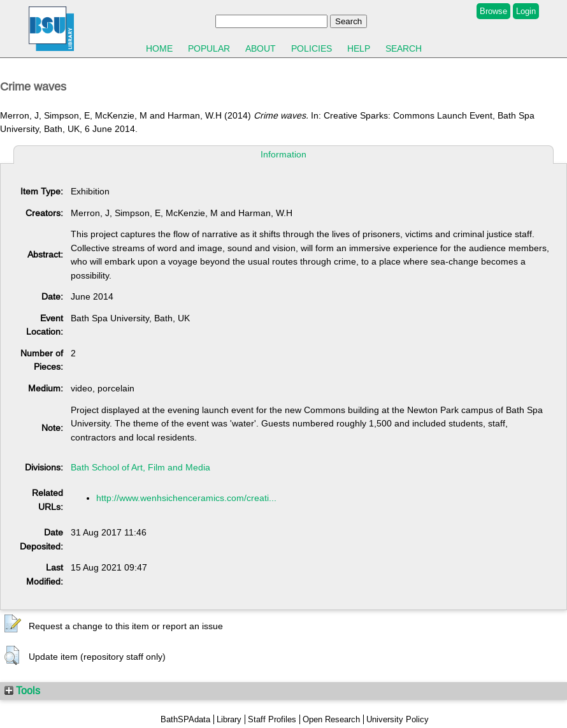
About (261, 48)
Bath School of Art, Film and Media (140, 467)
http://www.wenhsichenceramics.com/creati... (186, 498)
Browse (493, 11)
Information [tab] (283, 154)
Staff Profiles (272, 719)
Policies (312, 48)
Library (229, 719)
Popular (209, 48)
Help (359, 48)
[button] (13, 624)
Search (404, 48)
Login (526, 11)
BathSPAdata (185, 719)
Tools (22, 690)
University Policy (398, 719)
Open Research (331, 719)
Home (159, 48)
